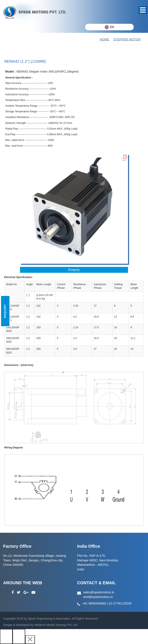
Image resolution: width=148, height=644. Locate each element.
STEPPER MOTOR (127, 39)
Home (104, 39)
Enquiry (74, 270)
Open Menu (143, 10)
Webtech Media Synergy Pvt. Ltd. (56, 625)
